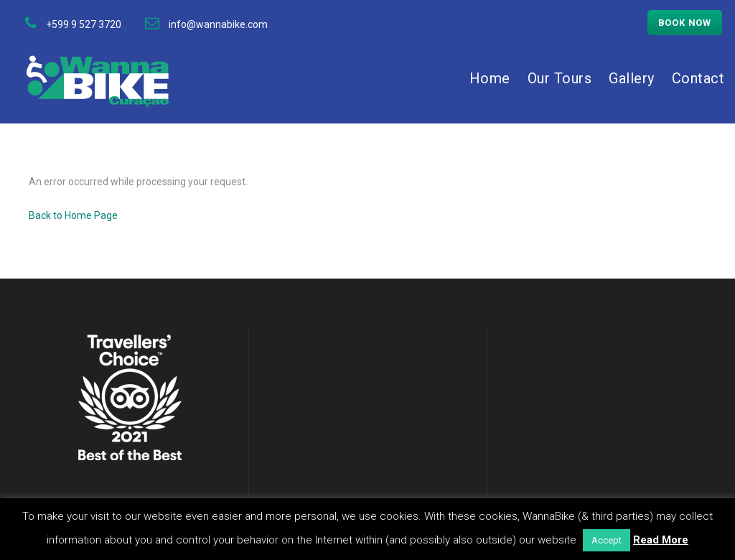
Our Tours (560, 78)
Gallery (632, 78)
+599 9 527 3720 (84, 24)
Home (490, 78)
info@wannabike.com (218, 24)
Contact (698, 78)
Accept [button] (607, 540)
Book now (685, 23)
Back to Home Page (73, 215)
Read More (661, 540)
